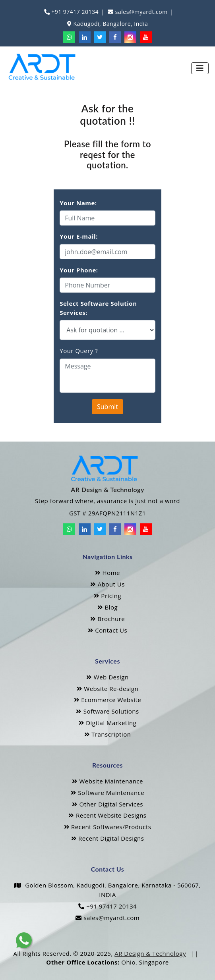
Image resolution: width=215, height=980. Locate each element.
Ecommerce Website (108, 700)
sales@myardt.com (141, 12)
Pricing (107, 596)
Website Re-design (107, 689)
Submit (107, 407)
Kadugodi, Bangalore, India (110, 24)
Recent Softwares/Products (108, 827)
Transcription (108, 734)
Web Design (107, 677)
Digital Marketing (108, 723)
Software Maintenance (107, 793)
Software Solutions (107, 711)
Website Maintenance (107, 781)
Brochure (107, 619)
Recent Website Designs (107, 815)
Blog (107, 607)
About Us (107, 584)
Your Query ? (79, 351)
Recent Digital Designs (108, 838)
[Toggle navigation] (200, 68)
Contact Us (107, 630)
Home (107, 573)
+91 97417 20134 (74, 12)
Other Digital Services (107, 804)
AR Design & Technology (150, 953)
